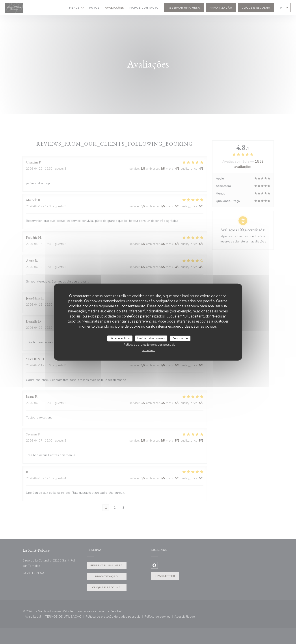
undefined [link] (149, 350)
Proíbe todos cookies (151, 338)
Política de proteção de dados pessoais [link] (149, 345)
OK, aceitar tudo (120, 338)
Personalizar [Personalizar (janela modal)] (180, 338)
